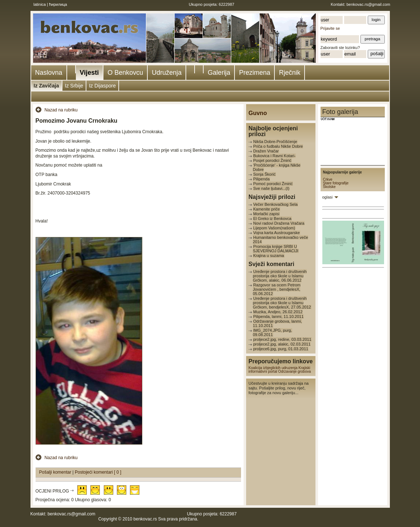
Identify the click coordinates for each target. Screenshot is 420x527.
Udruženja (167, 73)
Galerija (219, 73)
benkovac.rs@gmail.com (368, 4)
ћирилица (58, 4)
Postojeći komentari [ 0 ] (98, 472)
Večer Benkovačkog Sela (276, 204)
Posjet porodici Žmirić (272, 160)
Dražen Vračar (266, 151)
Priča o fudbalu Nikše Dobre (278, 146)
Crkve (328, 179)
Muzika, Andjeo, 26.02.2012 (278, 312)
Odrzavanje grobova (294, 371)
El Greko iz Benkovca (272, 218)
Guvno (258, 113)
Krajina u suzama (269, 256)
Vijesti (89, 73)
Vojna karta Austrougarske (277, 233)
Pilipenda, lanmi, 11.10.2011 (279, 316)
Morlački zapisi (266, 214)
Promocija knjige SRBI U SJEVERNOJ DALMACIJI (276, 249)
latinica (40, 4)
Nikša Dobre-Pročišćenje (275, 142)
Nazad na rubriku (61, 110)
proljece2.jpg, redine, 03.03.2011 (282, 339)
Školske (329, 187)
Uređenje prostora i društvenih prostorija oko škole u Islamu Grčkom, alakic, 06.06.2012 (280, 276)
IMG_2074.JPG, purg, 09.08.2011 (273, 332)
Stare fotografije (336, 183)
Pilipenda (262, 179)
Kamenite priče (267, 209)
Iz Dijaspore (102, 86)
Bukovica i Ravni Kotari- (275, 156)
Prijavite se (330, 28)
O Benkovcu (125, 73)
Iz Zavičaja (46, 86)
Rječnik (289, 73)
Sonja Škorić (265, 174)
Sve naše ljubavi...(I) (272, 188)
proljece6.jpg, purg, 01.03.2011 (281, 349)
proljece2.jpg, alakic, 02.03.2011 (282, 344)
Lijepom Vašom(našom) (274, 228)
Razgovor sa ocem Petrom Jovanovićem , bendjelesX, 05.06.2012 (277, 289)
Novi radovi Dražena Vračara (279, 223)
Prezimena (254, 73)
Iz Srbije (74, 86)
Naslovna (49, 73)
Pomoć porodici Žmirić (273, 184)
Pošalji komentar (56, 472)
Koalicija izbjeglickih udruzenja (273, 368)
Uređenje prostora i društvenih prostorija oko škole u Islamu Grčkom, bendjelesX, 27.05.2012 (282, 303)
